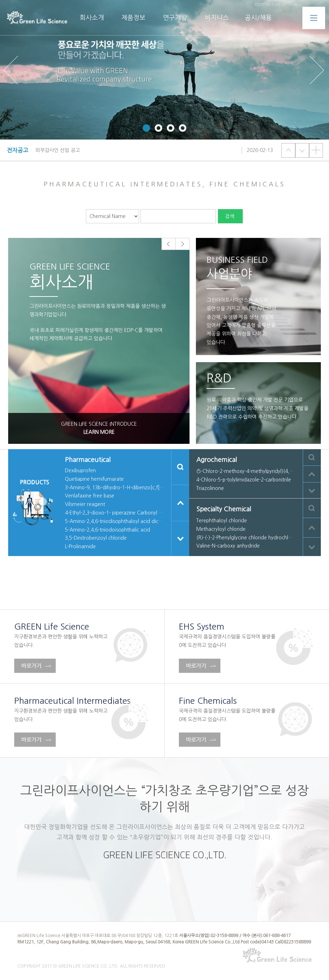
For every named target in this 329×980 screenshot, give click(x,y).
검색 (180, 467)
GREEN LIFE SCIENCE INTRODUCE (99, 429)
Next (317, 70)
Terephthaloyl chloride (222, 521)
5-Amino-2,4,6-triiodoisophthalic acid (108, 530)
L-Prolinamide (80, 546)
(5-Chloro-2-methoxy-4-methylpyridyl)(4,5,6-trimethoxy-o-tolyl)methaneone (246, 471)
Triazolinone (210, 488)
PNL (37, 18)
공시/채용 (258, 18)
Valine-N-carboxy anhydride (228, 546)
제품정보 (133, 18)
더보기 (316, 150)
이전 (288, 150)
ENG (293, 4)
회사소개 (92, 18)
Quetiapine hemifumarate (94, 479)
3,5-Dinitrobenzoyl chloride (96, 538)
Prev (12, 70)
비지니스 (217, 18)
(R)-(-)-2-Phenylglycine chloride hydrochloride (246, 538)
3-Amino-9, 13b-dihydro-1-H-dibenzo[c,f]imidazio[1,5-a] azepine (115, 488)
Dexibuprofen (80, 470)
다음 (302, 150)
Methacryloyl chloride (221, 529)
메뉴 (314, 18)
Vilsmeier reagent (85, 504)
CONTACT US (267, 4)
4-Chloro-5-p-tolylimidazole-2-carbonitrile (244, 480)
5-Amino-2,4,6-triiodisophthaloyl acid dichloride (115, 521)
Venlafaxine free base (90, 496)
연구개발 (175, 18)
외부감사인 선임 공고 (58, 150)
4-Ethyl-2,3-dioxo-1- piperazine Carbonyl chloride (115, 513)
